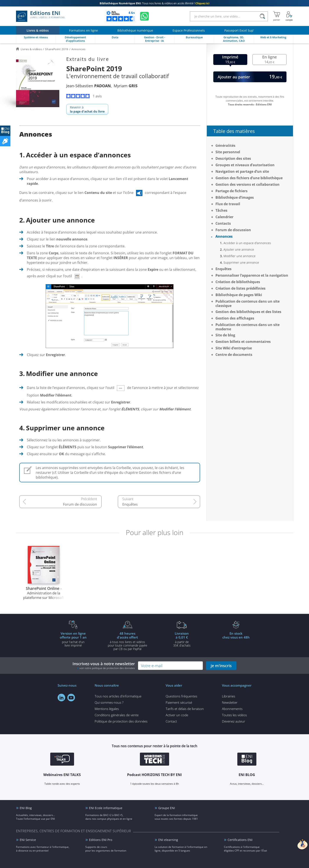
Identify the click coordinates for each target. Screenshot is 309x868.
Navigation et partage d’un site (242, 171)
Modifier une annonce (239, 256)
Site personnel (228, 152)
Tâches (221, 210)
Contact (171, 721)
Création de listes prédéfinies (240, 288)
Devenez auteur (234, 721)
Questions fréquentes (181, 696)
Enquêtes (130, 504)
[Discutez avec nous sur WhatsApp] (144, 16)
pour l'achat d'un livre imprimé (73, 639)
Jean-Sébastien (89, 86)
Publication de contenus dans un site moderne (248, 327)
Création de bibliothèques (238, 282)
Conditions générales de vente (117, 715)
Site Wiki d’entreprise (234, 348)
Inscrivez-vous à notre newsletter (104, 666)
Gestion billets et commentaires (243, 342)
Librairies (229, 696)
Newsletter (230, 702)
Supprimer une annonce (241, 262)
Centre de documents (234, 355)
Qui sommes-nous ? (109, 702)
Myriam (126, 86)
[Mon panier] (277, 16)
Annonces (224, 236)
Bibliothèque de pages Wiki (239, 295)
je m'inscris (221, 666)
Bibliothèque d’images (235, 197)
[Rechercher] (263, 16)
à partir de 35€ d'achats (182, 639)
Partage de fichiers (231, 191)
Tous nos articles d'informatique (118, 696)
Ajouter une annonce (239, 249)
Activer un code (177, 715)
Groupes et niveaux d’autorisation (245, 165)
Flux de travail (228, 204)
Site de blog (225, 335)
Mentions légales (107, 709)
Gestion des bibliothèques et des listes (248, 312)
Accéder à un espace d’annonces (247, 243)
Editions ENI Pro (101, 840)
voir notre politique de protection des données (107, 668)
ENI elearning (168, 840)
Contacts (223, 223)
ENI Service (28, 840)
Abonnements (232, 709)
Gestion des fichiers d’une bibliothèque (249, 178)
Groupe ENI (167, 808)
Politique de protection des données (121, 721)
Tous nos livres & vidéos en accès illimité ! (154, 3)
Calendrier (224, 217)
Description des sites (233, 158)
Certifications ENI (240, 840)
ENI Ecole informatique (106, 808)
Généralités (225, 145)
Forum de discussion (80, 504)
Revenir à (87, 109)
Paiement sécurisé (179, 702)
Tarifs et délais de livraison (185, 709)
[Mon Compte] (289, 16)
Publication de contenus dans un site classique (248, 303)
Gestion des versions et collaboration (248, 184)
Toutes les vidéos (234, 715)
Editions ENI (40, 16)
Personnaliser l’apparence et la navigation (252, 275)
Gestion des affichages (235, 318)
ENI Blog (26, 808)
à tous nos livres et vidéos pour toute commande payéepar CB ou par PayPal (128, 641)
